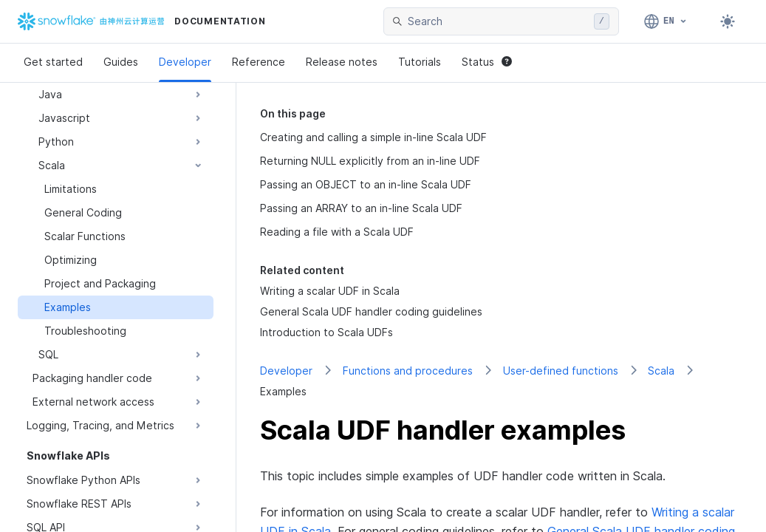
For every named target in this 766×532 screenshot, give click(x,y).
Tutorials (420, 62)
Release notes (342, 62)
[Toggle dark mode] (728, 21)
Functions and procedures (408, 371)
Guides (121, 62)
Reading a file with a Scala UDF (337, 232)
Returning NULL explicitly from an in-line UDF (370, 161)
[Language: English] (666, 21)
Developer (185, 62)
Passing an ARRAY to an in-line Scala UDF (361, 208)
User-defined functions (561, 371)
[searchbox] (498, 21)
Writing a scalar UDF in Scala (330, 291)
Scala (661, 371)
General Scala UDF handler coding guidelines (371, 311)
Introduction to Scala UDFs (326, 332)
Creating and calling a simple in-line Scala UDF (373, 137)
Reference (259, 62)
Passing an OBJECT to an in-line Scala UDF (366, 184)
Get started (53, 62)
